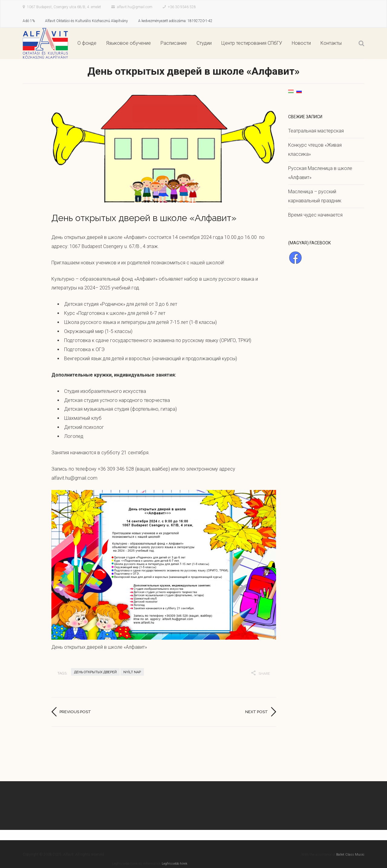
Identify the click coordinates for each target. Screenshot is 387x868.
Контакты (331, 43)
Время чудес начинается (315, 215)
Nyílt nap (132, 672)
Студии (204, 43)
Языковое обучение (128, 43)
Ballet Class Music (350, 855)
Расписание (174, 43)
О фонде (87, 43)
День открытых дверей (95, 672)
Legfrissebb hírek (175, 864)
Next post (257, 712)
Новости (301, 43)
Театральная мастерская (316, 131)
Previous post (75, 712)
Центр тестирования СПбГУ (252, 43)
